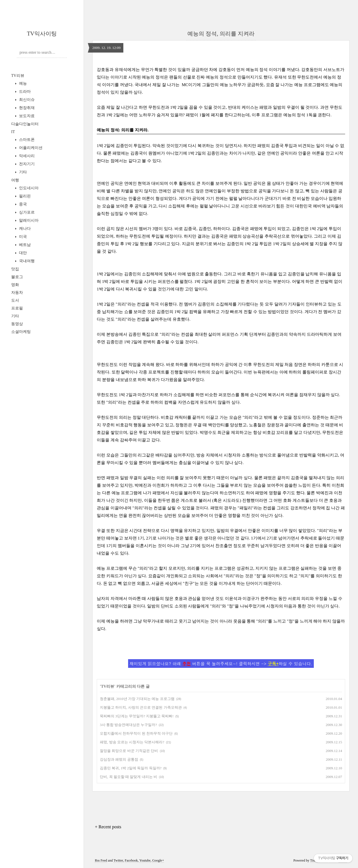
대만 (22, 253)
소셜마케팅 (21, 332)
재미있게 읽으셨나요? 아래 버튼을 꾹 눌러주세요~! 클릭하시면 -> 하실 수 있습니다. (221, 664)
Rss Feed (101, 860)
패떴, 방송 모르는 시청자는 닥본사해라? (132, 742)
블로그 (17, 277)
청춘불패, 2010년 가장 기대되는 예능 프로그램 (137, 699)
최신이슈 (26, 100)
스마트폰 (26, 140)
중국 (22, 204)
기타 (22, 172)
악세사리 (26, 156)
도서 (15, 300)
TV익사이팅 (42, 34)
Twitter (118, 860)
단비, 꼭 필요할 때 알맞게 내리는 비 (129, 777)
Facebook (131, 860)
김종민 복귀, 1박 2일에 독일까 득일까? (131, 768)
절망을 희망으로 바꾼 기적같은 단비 (129, 751)
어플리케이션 (30, 148)
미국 (22, 237)
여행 (15, 180)
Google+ (158, 860)
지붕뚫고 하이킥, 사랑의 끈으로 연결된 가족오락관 (141, 707)
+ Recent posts (108, 827)
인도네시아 (28, 188)
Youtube (145, 860)
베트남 (24, 245)
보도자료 (26, 116)
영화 (15, 285)
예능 (22, 83)
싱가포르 (26, 212)
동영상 (17, 324)
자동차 (17, 293)
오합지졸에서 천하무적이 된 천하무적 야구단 (136, 733)
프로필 (17, 308)
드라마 (24, 92)
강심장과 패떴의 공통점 (119, 759)
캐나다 (24, 229)
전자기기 (26, 164)
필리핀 (24, 196)
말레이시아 (28, 220)
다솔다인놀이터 (25, 124)
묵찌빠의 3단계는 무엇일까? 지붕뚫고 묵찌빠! (137, 716)
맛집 (15, 269)
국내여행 (26, 261)
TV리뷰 (18, 76)
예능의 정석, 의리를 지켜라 (221, 34)
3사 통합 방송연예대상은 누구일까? (128, 725)
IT (13, 132)
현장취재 (26, 108)
